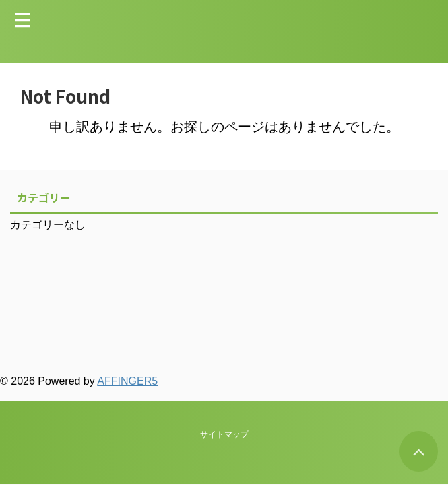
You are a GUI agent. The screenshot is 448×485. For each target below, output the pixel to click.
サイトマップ (224, 320)
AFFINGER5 (127, 381)
